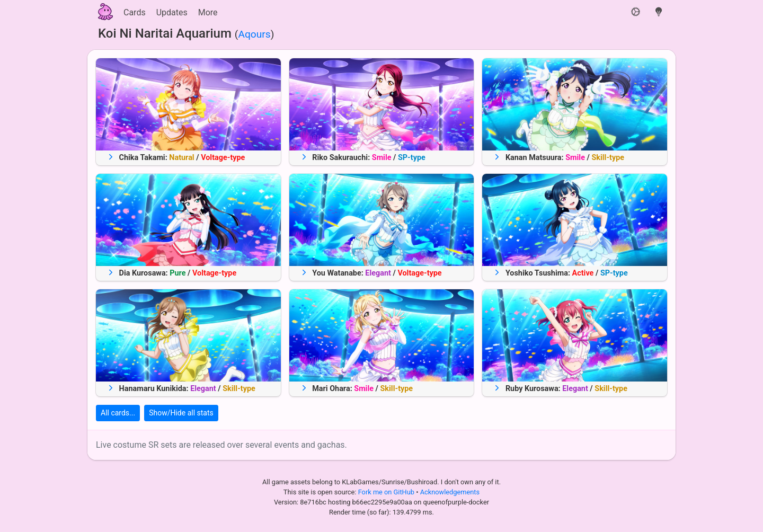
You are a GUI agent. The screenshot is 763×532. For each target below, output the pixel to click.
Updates (172, 12)
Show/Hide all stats (181, 413)
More (208, 12)
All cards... (118, 413)
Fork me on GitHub (387, 492)
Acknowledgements (450, 492)
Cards (135, 12)
